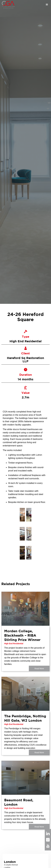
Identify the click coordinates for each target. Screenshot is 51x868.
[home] (7, 5)
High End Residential (14, 644)
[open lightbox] (22, 515)
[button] (33, 5)
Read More (39, 669)
